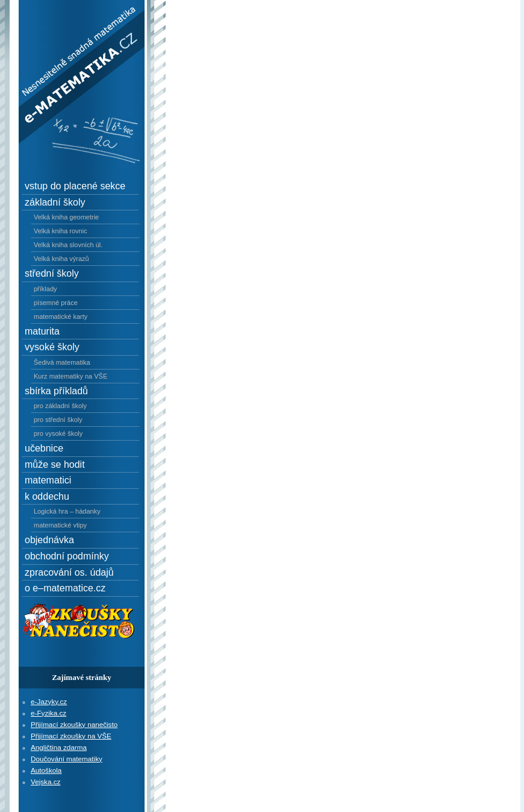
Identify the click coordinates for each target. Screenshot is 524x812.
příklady (45, 289)
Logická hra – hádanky (67, 511)
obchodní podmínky (67, 556)
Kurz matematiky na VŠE (70, 376)
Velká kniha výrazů (61, 259)
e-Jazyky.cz (49, 701)
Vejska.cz (45, 782)
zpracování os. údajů (69, 572)
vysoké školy (52, 347)
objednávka (49, 540)
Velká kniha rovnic (61, 231)
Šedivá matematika (62, 362)
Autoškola (46, 770)
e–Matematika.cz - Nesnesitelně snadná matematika (73, 27)
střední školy (52, 273)
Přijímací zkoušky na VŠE (71, 736)
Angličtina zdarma (59, 747)
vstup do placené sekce (75, 186)
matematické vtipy (60, 525)
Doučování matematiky (67, 759)
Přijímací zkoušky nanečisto (74, 724)
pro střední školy (58, 420)
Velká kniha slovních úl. (68, 245)
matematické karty (61, 316)
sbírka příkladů (56, 391)
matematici (48, 480)
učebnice (44, 448)
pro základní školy (60, 406)
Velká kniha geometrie (66, 217)
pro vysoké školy (58, 433)
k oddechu (47, 496)
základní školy (55, 202)
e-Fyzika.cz (48, 713)
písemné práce (56, 303)
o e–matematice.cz (65, 588)
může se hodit (55, 464)
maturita (42, 331)
